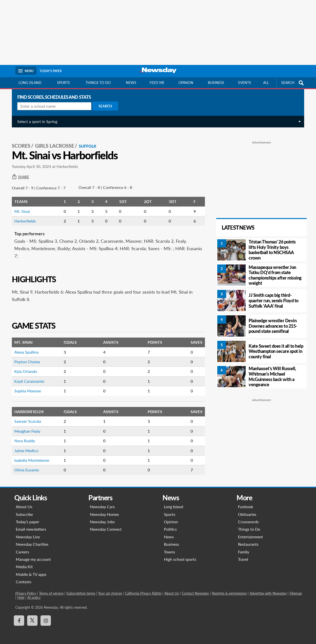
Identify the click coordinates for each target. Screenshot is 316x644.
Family (244, 552)
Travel (243, 559)
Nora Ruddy (23, 436)
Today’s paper (28, 522)
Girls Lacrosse (53, 141)
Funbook (246, 507)
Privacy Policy (26, 593)
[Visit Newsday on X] (32, 621)
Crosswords (248, 522)
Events (245, 83)
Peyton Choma (25, 357)
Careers (22, 552)
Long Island (30, 83)
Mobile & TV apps (31, 574)
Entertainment (250, 537)
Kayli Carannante (27, 376)
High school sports (180, 559)
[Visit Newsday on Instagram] (46, 621)
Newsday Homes (104, 514)
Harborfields (23, 216)
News (131, 83)
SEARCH (293, 83)
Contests (24, 582)
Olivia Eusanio (25, 465)
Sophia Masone (26, 386)
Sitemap (296, 593)
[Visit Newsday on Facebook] (19, 621)
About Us (24, 507)
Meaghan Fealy (25, 426)
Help (21, 597)
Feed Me (157, 83)
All (266, 83)
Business (216, 83)
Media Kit (24, 567)
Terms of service (51, 593)
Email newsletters (31, 529)
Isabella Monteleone (30, 455)
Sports (63, 83)
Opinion (186, 83)
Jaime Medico (24, 446)
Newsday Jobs (102, 522)
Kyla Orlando (24, 366)
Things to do (98, 83)
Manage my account (33, 559)
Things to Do (249, 529)
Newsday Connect (106, 529)
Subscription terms (81, 593)
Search (103, 106)
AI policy (34, 597)
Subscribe (24, 514)
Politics (170, 529)
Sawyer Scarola (26, 416)
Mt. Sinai (20, 206)
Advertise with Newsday (268, 593)
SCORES (19, 141)
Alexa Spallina (24, 347)
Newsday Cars (102, 507)
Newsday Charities (32, 544)
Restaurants (248, 544)
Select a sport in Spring (35, 121)
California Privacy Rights (143, 593)
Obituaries (247, 514)
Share (19, 172)
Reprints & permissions (229, 593)
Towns (169, 552)
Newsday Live (28, 537)
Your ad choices (110, 593)
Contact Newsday (195, 593)
